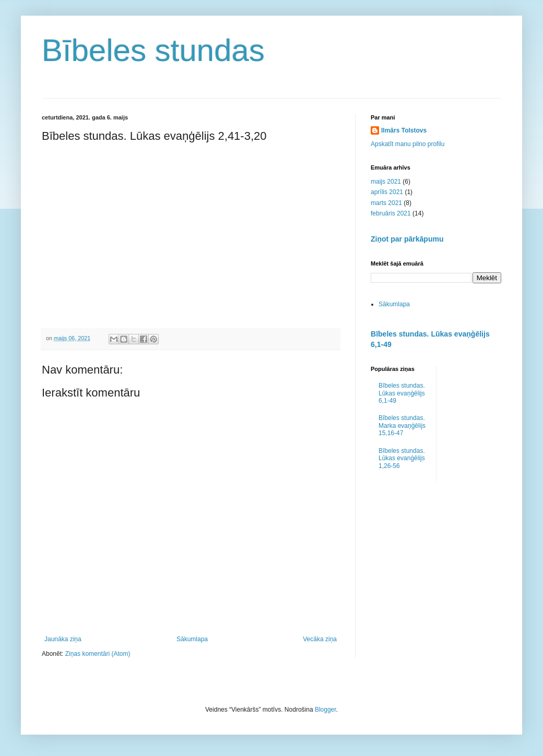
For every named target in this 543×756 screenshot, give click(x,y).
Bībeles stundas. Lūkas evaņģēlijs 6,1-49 (402, 393)
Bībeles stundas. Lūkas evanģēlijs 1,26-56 (402, 458)
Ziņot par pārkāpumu (407, 239)
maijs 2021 (386, 182)
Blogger (326, 710)
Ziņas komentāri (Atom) (98, 654)
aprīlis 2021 (387, 192)
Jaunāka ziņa (63, 639)
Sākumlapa (192, 639)
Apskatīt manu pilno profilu (408, 144)
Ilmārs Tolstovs (404, 130)
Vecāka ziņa (320, 639)
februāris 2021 (391, 213)
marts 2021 (386, 203)
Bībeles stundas (153, 50)
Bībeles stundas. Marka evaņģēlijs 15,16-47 (402, 425)
